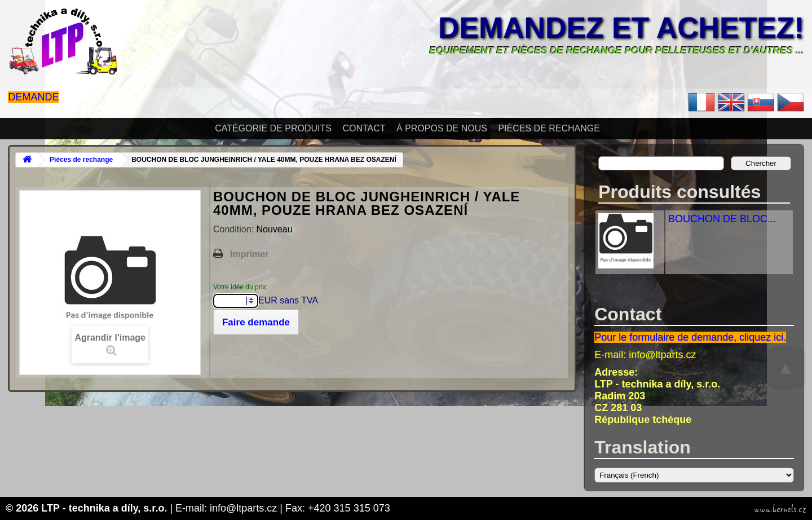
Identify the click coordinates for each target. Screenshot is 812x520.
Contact (364, 128)
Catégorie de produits (273, 128)
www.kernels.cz (780, 509)
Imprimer (249, 254)
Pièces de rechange (549, 128)
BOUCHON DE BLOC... (722, 219)
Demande (33, 97)
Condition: (235, 229)
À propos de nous (442, 128)
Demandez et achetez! (621, 28)
